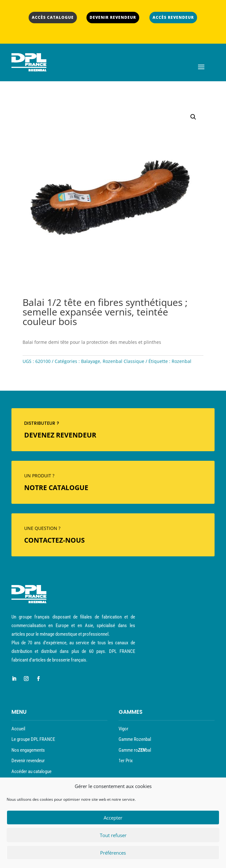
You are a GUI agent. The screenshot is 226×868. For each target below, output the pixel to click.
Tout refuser (113, 837)
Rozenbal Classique (123, 361)
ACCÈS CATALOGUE (53, 17)
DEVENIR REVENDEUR (113, 17)
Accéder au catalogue (31, 771)
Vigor (123, 729)
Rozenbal (181, 361)
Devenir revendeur (28, 761)
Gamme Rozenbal (135, 739)
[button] (193, 117)
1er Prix (126, 761)
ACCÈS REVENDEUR (173, 17)
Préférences (113, 854)
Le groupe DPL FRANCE (33, 739)
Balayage (91, 361)
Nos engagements (28, 750)
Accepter (113, 819)
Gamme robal (135, 750)
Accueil (18, 729)
